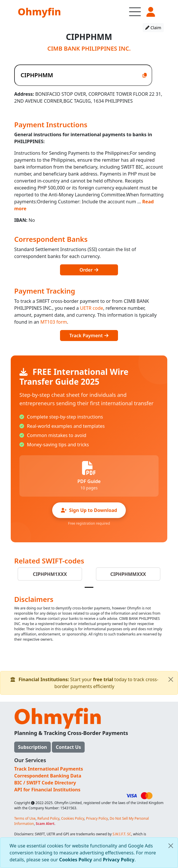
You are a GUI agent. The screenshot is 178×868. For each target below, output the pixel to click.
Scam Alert (45, 824)
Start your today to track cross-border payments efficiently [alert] (94, 680)
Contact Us (68, 747)
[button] (151, 12)
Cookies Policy (76, 860)
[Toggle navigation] (135, 12)
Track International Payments (49, 769)
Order (89, 270)
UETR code (92, 308)
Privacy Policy (119, 860)
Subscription (32, 747)
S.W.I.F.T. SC (122, 834)
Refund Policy (48, 818)
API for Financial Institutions (47, 790)
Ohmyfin (39, 12)
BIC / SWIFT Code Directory (45, 783)
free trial (103, 679)
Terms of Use (25, 818)
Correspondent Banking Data (48, 776)
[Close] (171, 846)
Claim (153, 28)
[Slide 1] (89, 587)
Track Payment (89, 336)
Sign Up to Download (89, 510)
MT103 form (54, 322)
